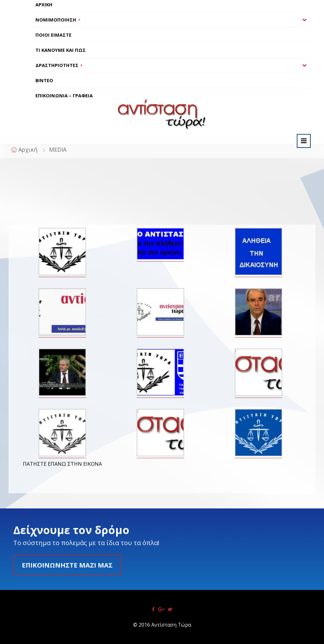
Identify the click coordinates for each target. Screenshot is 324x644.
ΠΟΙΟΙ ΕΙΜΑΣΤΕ (53, 35)
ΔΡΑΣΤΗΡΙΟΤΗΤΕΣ (57, 65)
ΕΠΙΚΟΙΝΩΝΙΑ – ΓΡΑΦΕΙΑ (64, 96)
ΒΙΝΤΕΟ (44, 80)
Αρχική (28, 149)
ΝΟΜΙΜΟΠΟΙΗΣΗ (56, 20)
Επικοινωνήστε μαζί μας (67, 565)
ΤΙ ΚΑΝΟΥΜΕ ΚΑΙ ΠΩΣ (61, 50)
